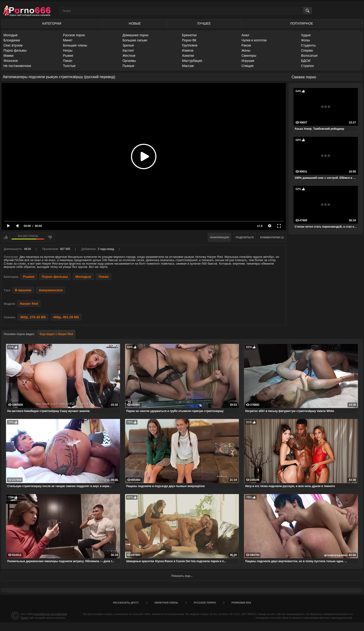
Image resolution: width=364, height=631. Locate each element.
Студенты (308, 45)
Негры (68, 50)
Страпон (307, 66)
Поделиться (245, 237)
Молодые (11, 35)
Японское (11, 61)
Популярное (302, 23)
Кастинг (128, 50)
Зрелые (128, 45)
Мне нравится (6, 237)
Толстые (69, 66)
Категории (52, 23)
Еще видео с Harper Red (56, 334)
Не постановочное (17, 66)
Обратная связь (166, 603)
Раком (246, 45)
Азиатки (188, 56)
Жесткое (129, 56)
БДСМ (306, 61)
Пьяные (128, 66)
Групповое (190, 45)
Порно (24, 618)
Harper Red (29, 304)
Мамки (8, 56)
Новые (135, 23)
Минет (68, 40)
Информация (220, 237)
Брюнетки (189, 35)
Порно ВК (189, 40)
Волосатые (309, 56)
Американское (51, 290)
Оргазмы (129, 61)
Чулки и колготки (254, 40)
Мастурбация (192, 61)
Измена (188, 50)
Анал (245, 35)
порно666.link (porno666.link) (50, 614)
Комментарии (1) (272, 237)
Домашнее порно (136, 35)
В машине (23, 290)
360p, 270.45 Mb (33, 317)
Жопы (305, 40)
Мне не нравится (50, 237)
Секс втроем (13, 45)
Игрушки (248, 61)
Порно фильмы (15, 50)
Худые (306, 35)
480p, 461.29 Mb (66, 317)
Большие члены (75, 45)
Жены (246, 50)
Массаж (188, 66)
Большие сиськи (135, 40)
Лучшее (204, 23)
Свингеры (249, 56)
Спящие (247, 66)
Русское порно (74, 35)
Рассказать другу (126, 603)
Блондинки (12, 40)
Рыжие (68, 56)
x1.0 (260, 226)
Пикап (68, 61)
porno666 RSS (241, 603)
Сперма (307, 50)
